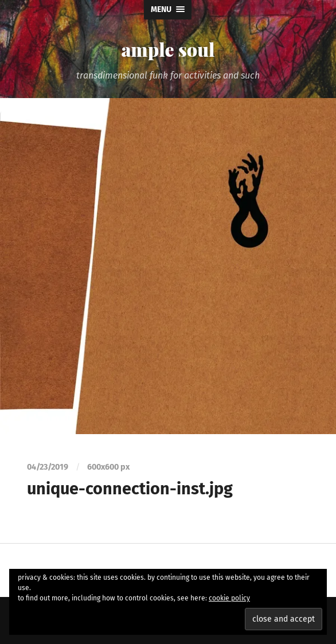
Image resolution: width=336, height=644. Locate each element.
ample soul (168, 49)
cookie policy (229, 598)
